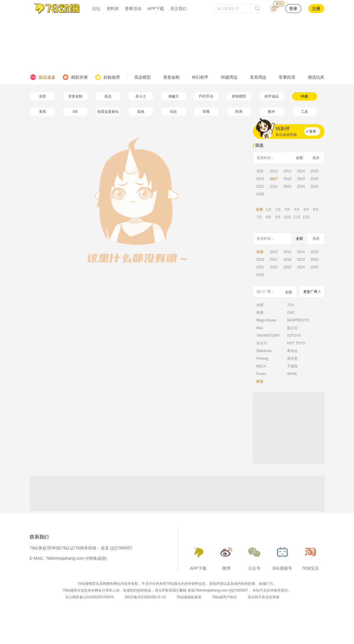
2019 (301, 179)
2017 (274, 179)
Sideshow (264, 351)
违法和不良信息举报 (263, 597)
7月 (259, 217)
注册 (316, 9)
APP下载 (156, 9)
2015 (315, 171)
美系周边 (258, 77)
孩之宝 (292, 328)
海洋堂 (292, 359)
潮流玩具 (316, 77)
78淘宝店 (310, 557)
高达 (108, 96)
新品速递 (42, 77)
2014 (301, 171)
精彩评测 (75, 77)
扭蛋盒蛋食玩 (108, 112)
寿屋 (260, 313)
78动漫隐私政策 (189, 597)
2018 (287, 179)
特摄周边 (229, 77)
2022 (274, 186)
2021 (260, 186)
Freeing (262, 359)
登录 (293, 9)
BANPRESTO (298, 320)
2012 (274, 171)
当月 (316, 158)
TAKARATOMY (268, 336)
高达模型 (142, 77)
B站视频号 (282, 557)
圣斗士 (141, 96)
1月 (269, 209)
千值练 (292, 366)
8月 (269, 217)
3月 (287, 209)
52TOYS (294, 336)
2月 (278, 209)
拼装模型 (239, 96)
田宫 (260, 382)
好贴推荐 (107, 77)
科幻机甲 (200, 77)
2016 (260, 179)
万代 (291, 305)
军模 (206, 112)
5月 (306, 209)
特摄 (304, 96)
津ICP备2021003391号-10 (145, 597)
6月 (316, 209)
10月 (287, 217)
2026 (260, 194)
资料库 (113, 9)
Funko (261, 374)
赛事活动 (133, 9)
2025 (315, 186)
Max (260, 328)
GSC (291, 313)
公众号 (254, 557)
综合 (173, 112)
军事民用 (287, 77)
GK (75, 112)
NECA (261, 366)
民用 (239, 112)
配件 (272, 112)
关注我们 (178, 9)
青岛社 (292, 351)
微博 (226, 557)
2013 (287, 171)
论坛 (96, 9)
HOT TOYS (296, 343)
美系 (42, 112)
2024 (301, 186)
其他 (141, 112)
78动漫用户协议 (224, 597)
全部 (42, 96)
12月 (306, 217)
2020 (315, 179)
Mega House (266, 320)
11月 (297, 217)
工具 (304, 112)
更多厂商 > (312, 292)
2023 (287, 186)
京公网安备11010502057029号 (90, 597)
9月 (278, 217)
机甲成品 (272, 96)
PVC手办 (206, 96)
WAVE (292, 374)
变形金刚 (171, 77)
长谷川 (262, 343)
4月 (297, 209)
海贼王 (173, 96)
